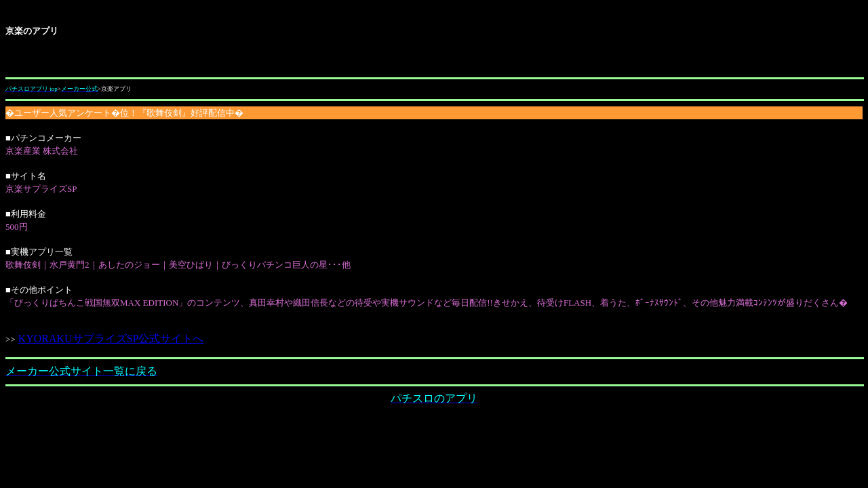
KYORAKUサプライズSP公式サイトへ (112, 339)
